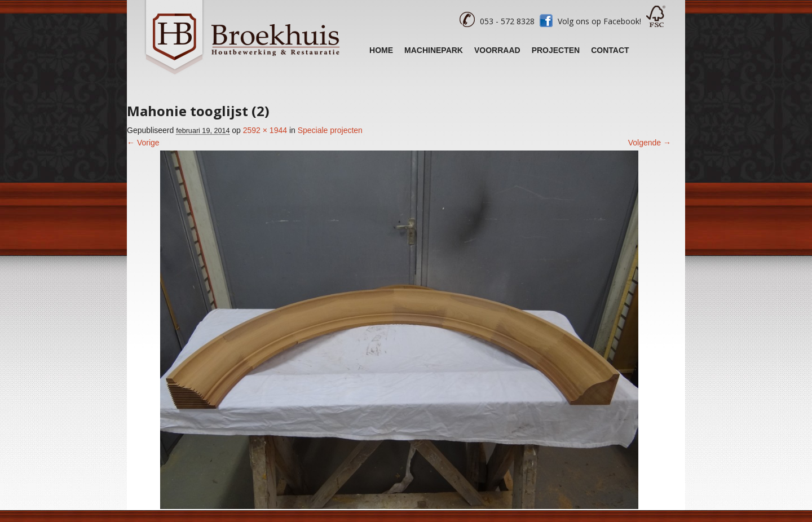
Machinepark (434, 50)
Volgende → (650, 143)
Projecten (556, 50)
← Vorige (143, 143)
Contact (610, 50)
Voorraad (497, 50)
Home (381, 50)
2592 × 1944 (265, 130)
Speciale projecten (330, 130)
